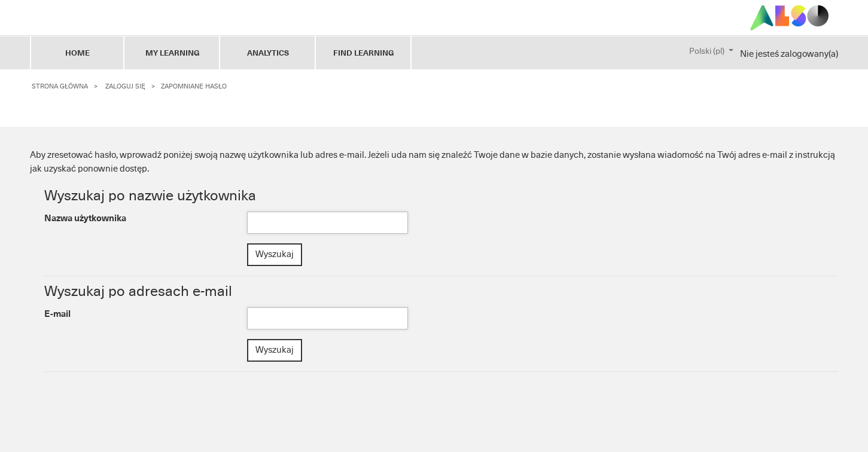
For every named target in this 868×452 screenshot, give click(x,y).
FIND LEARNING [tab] (364, 53)
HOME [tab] (77, 53)
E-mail (57, 314)
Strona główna (60, 86)
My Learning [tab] (173, 53)
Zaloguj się (125, 86)
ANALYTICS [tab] (268, 53)
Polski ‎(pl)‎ (708, 51)
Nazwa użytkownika (85, 218)
